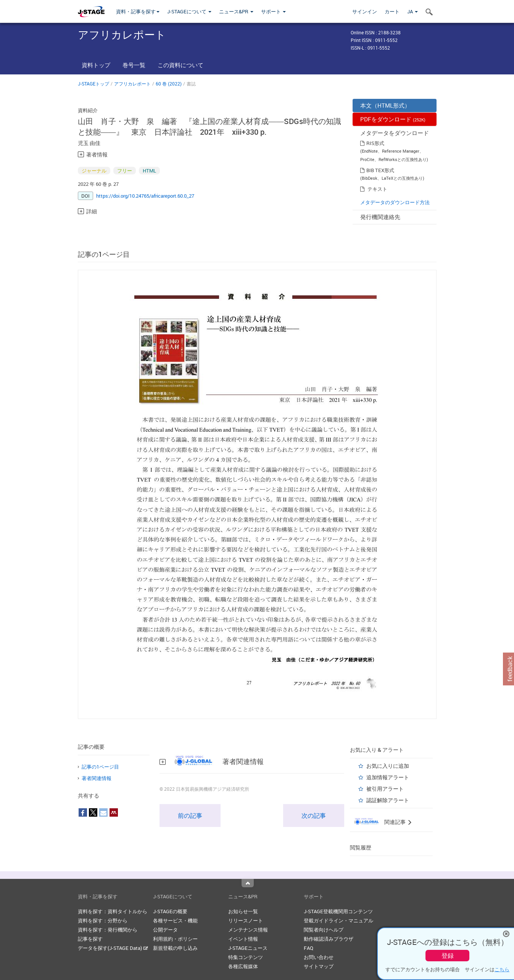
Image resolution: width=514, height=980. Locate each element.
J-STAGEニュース (248, 948)
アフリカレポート (132, 84)
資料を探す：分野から (103, 920)
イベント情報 (243, 939)
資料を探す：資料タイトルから (113, 911)
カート (392, 11)
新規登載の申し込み (175, 948)
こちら (502, 969)
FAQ (309, 948)
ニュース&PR (236, 11)
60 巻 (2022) (169, 84)
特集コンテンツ (246, 957)
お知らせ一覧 (243, 911)
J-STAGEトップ (93, 84)
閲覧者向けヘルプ (324, 930)
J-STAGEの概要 (170, 911)
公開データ (165, 930)
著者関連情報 (97, 778)
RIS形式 (375, 143)
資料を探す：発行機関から (108, 930)
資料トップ (96, 65)
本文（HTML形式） (385, 105)
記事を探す (90, 939)
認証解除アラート (388, 800)
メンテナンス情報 (248, 930)
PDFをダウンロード (393, 119)
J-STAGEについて (189, 11)
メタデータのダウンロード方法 (395, 202)
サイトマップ (319, 966)
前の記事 (190, 816)
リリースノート (246, 920)
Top (248, 883)
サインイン (365, 11)
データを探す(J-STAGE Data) (113, 948)
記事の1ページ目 (100, 767)
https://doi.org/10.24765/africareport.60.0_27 (145, 196)
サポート (273, 11)
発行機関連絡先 (380, 217)
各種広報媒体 (243, 966)
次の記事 (314, 816)
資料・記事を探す (138, 11)
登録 (448, 956)
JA (412, 11)
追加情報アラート (388, 777)
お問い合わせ (319, 957)
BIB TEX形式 (380, 170)
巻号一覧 (134, 65)
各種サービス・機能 (175, 920)
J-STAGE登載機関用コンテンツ (338, 911)
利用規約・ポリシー (175, 939)
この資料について (180, 65)
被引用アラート (385, 789)
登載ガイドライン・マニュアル (338, 920)
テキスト (377, 189)
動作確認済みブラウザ (329, 939)
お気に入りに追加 (388, 766)
